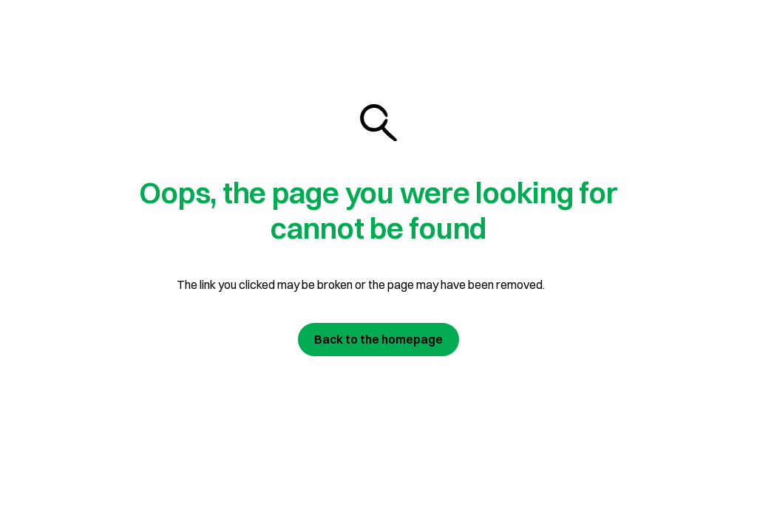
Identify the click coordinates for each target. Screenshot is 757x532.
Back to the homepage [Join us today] (378, 339)
